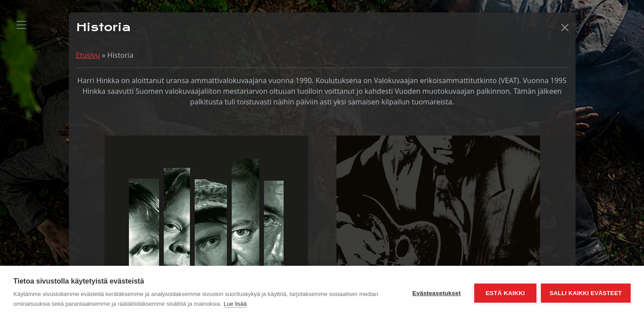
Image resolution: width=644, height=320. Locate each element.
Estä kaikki (505, 293)
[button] (565, 28)
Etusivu (88, 55)
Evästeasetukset (437, 293)
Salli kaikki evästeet (586, 293)
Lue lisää (235, 304)
